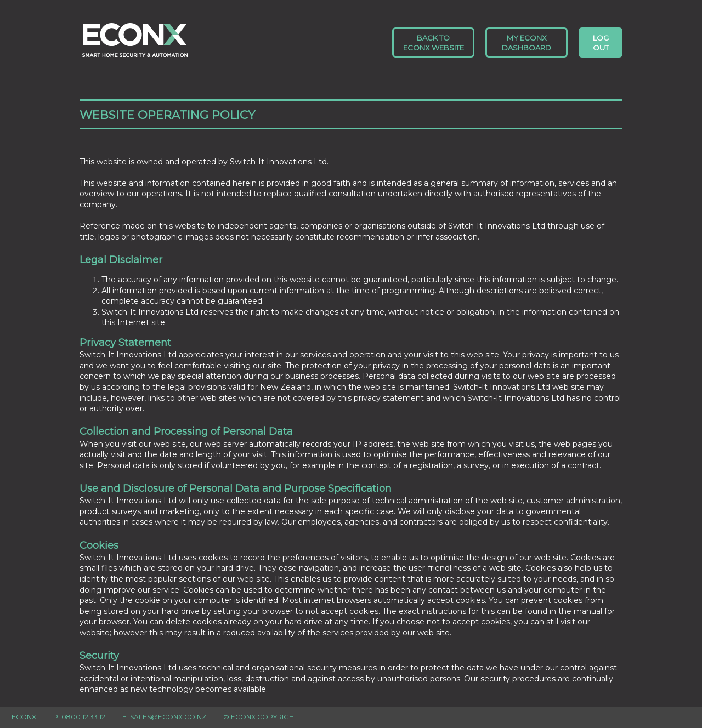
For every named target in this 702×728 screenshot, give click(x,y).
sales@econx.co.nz (168, 717)
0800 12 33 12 (83, 717)
